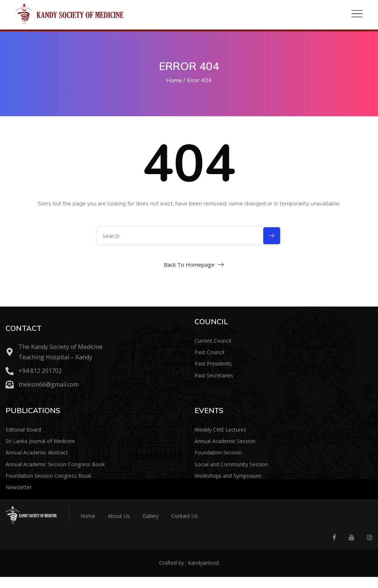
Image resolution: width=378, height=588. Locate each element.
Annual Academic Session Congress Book (55, 464)
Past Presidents (213, 364)
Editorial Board (23, 430)
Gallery (151, 516)
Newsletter (19, 487)
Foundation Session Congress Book (48, 476)
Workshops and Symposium (228, 476)
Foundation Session (218, 452)
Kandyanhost (204, 563)
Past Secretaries (214, 375)
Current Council (213, 341)
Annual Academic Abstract (37, 452)
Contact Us (185, 516)
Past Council (209, 352)
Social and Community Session (231, 464)
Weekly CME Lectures (220, 430)
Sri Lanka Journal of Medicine (40, 441)
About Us (119, 516)
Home (174, 80)
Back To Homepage (189, 264)
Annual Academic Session (225, 441)
